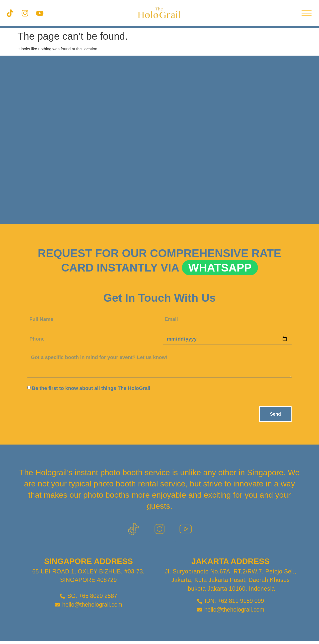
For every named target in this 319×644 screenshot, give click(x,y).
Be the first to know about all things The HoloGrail (91, 388)
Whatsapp (220, 268)
